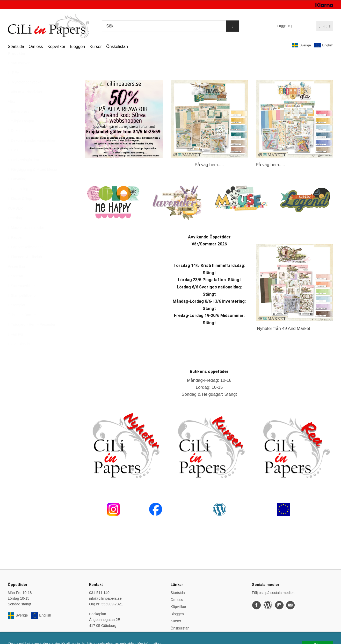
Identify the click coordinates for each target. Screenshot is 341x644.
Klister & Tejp (20, 211)
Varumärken (19, 76)
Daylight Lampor (21, 134)
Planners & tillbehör (25, 270)
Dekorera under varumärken (32, 153)
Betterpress (19, 124)
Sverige (301, 45)
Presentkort (17, 279)
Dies (13, 163)
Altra (12, 114)
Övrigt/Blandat (19, 357)
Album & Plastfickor (25, 105)
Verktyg (15, 347)
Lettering (15, 231)
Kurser (96, 47)
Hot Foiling (18, 202)
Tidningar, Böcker (22, 328)
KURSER (15, 221)
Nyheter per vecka (25, 95)
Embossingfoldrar (23, 173)
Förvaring (17, 192)
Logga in (284, 26)
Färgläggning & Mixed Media (32, 182)
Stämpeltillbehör (22, 308)
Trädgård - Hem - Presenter (31, 337)
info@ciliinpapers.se (105, 598)
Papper (15, 250)
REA (14, 85)
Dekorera (17, 143)
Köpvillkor (56, 47)
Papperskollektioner (25, 260)
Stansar (16, 289)
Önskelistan (117, 47)
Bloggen (78, 47)
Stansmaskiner (21, 299)
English (324, 45)
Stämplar (17, 318)
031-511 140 (99, 593)
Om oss (36, 47)
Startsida (16, 47)
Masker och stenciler (26, 240)
